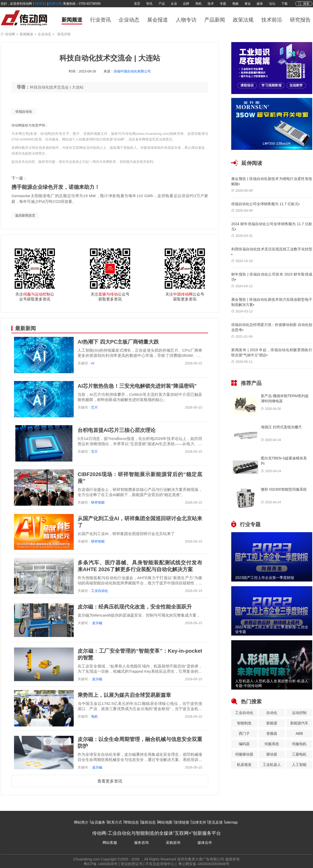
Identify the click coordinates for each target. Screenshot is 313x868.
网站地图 (165, 822)
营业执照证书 (132, 864)
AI (93, 363)
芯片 (94, 407)
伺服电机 (299, 744)
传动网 (10, 34)
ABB (299, 733)
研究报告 (300, 20)
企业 (174, 4)
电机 (94, 716)
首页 (137, 4)
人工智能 (299, 765)
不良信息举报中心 (160, 864)
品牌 (186, 4)
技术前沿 (272, 20)
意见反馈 (215, 822)
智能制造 (244, 723)
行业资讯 (100, 20)
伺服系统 (272, 744)
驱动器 (272, 754)
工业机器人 (272, 765)
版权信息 (148, 822)
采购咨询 (173, 843)
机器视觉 (244, 765)
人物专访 (186, 20)
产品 (162, 4)
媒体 (260, 4)
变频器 (272, 733)
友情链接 (182, 822)
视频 (235, 4)
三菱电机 (299, 754)
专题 (223, 4)
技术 (211, 4)
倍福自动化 (24, 112)
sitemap (231, 822)
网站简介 (81, 822)
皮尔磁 (97, 623)
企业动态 (129, 20)
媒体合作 (205, 843)
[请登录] (41, 4)
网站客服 (110, 843)
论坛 (272, 4)
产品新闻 (215, 20)
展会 (248, 4)
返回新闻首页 (25, 215)
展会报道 (158, 20)
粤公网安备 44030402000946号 (204, 864)
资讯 (149, 4)
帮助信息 (132, 822)
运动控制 (299, 713)
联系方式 (115, 822)
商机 (199, 4)
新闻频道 (72, 20)
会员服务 (98, 822)
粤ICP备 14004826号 (101, 864)
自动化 (272, 713)
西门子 (244, 733)
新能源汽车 (299, 723)
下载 (284, 4)
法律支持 (199, 822)
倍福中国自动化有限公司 (132, 71)
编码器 (244, 744)
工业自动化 (100, 591)
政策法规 (243, 20)
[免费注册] (55, 4)
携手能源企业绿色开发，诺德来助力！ (56, 187)
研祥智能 (98, 502)
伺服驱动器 (244, 754)
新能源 (272, 723)
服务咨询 (141, 843)
